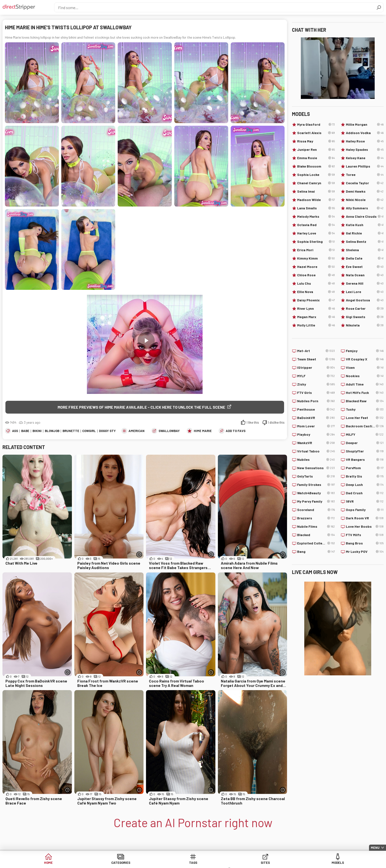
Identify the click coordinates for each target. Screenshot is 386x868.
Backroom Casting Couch (365, 426)
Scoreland (316, 510)
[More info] (139, 555)
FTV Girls (316, 393)
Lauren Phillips (365, 166)
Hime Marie (203, 431)
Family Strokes (316, 485)
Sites (193, 863)
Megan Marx (316, 317)
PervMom (365, 468)
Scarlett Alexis (316, 133)
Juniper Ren (316, 150)
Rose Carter (365, 309)
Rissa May (316, 141)
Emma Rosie (316, 158)
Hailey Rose (365, 141)
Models (231, 863)
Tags (155, 863)
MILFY (365, 434)
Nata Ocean (365, 275)
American (137, 431)
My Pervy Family (316, 501)
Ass (15, 431)
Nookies (365, 376)
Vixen (365, 368)
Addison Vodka (365, 133)
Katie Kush (365, 225)
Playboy (316, 434)
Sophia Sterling (316, 242)
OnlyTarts (316, 476)
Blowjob (52, 431)
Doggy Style (109, 431)
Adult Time (365, 384)
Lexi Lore (365, 292)
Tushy (365, 409)
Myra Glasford (316, 124)
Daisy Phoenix (316, 300)
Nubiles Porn (316, 401)
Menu (375, 848)
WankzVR (316, 443)
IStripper (316, 368)
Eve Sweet (365, 267)
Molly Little (316, 325)
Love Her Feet (365, 418)
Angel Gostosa (365, 300)
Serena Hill (365, 283)
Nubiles (316, 460)
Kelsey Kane (365, 158)
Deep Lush (365, 485)
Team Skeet (316, 359)
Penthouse (316, 409)
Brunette (71, 431)
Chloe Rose (316, 275)
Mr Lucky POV (365, 552)
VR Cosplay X (365, 359)
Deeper (365, 443)
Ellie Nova (316, 292)
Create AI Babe (306, 863)
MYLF (316, 376)
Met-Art (316, 351)
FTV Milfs (365, 535)
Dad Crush (365, 493)
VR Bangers (365, 460)
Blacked (316, 535)
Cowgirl (89, 431)
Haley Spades (365, 150)
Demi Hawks (365, 191)
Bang (316, 552)
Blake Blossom (316, 166)
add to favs (236, 431)
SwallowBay (169, 431)
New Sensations (316, 468)
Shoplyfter (365, 451)
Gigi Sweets (365, 317)
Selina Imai (316, 191)
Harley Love (316, 233)
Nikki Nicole (365, 200)
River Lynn (316, 309)
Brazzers (316, 518)
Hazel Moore (316, 267)
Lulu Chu (316, 283)
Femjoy (365, 351)
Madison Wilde (316, 200)
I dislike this (276, 423)
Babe (25, 431)
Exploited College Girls (316, 543)
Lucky (268, 863)
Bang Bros (365, 543)
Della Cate (365, 258)
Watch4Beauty (316, 493)
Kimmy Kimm (316, 258)
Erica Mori (316, 250)
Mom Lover (316, 426)
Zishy (316, 384)
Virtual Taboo (316, 451)
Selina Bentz (365, 242)
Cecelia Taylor (365, 183)
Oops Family (365, 510)
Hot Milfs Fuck (365, 393)
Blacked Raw (365, 401)
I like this (253, 423)
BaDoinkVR (316, 418)
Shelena (365, 250)
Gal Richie (365, 233)
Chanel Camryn (316, 183)
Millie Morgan (365, 124)
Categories (118, 863)
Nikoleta (365, 325)
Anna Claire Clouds (365, 217)
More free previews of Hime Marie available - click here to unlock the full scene (141, 407)
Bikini (37, 431)
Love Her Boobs (365, 527)
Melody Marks (316, 217)
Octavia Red (316, 225)
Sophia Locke (316, 175)
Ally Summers (365, 208)
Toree (365, 175)
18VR (365, 501)
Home (80, 863)
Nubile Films (316, 527)
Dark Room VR (365, 518)
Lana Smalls (316, 208)
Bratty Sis (365, 476)
